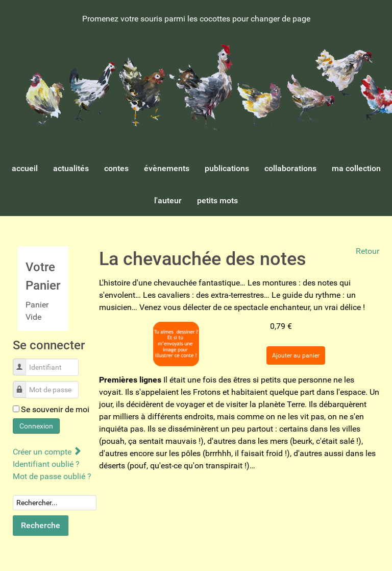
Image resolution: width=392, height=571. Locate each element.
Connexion (36, 426)
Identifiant (23, 362)
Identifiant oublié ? (46, 464)
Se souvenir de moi (55, 409)
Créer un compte (47, 452)
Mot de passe (23, 384)
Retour (367, 251)
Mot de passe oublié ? (52, 476)
